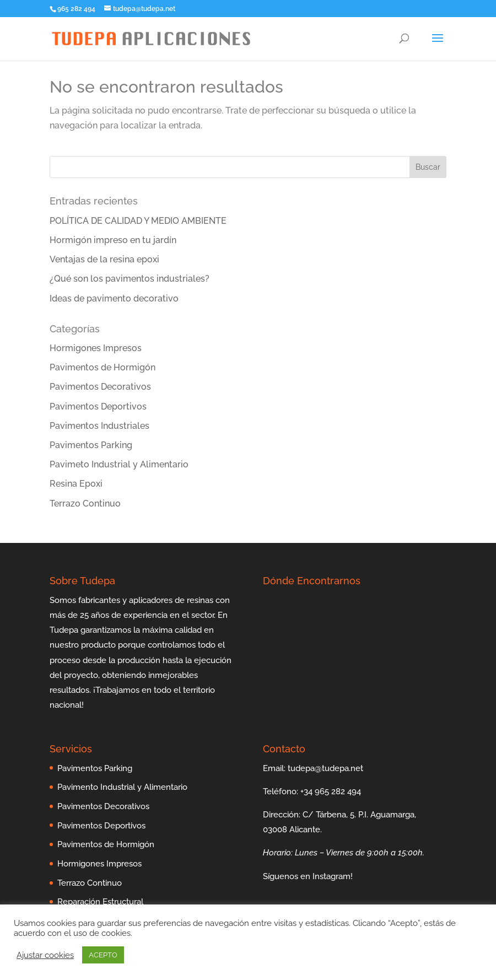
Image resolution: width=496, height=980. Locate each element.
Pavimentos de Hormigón (103, 367)
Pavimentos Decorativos (100, 387)
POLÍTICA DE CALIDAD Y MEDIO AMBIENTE (138, 221)
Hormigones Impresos (96, 348)
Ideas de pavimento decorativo (114, 298)
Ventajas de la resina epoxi (104, 259)
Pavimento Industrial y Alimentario (122, 787)
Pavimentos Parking (91, 445)
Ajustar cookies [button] (45, 955)
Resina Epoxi (76, 484)
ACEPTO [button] (103, 955)
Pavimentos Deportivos (98, 406)
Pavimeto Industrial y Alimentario (119, 464)
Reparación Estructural (100, 902)
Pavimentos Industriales (99, 426)
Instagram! (333, 876)
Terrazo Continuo (85, 504)
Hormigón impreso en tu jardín (113, 240)
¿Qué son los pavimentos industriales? (130, 279)
